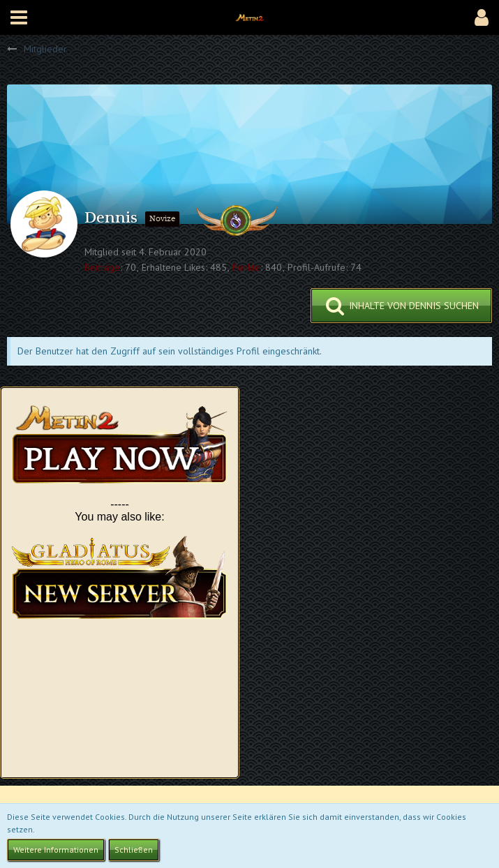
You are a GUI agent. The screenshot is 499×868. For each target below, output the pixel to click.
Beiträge (102, 267)
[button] (19, 17)
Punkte (246, 267)
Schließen (134, 850)
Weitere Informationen (56, 850)
